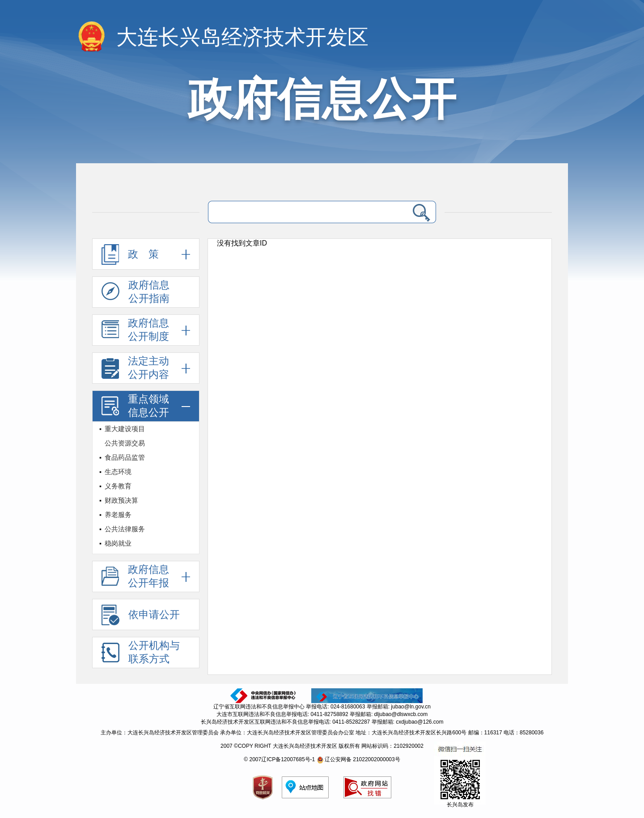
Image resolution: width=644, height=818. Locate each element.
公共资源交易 (125, 443)
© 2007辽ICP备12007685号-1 (279, 759)
